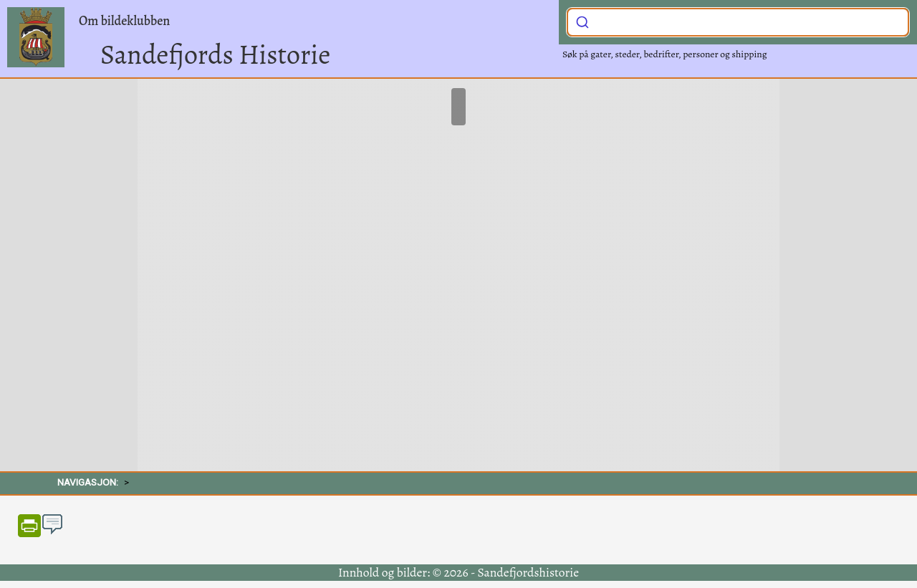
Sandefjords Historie (215, 54)
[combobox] (738, 22)
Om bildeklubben (124, 21)
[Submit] (582, 21)
